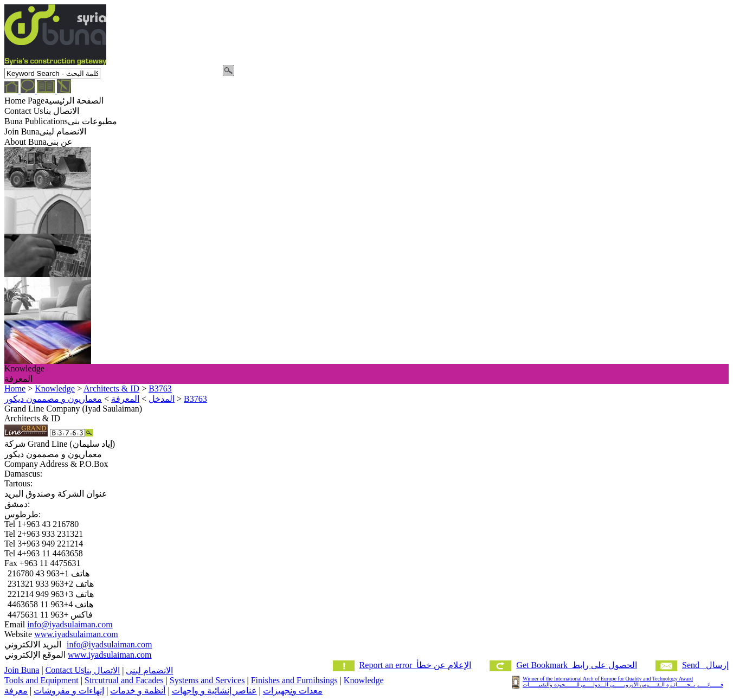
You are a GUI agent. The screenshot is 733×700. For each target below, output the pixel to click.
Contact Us (65, 670)
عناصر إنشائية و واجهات (214, 691)
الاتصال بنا (102, 670)
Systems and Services (207, 680)
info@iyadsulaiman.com (70, 624)
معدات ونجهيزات (293, 691)
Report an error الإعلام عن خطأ (416, 665)
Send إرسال (705, 665)
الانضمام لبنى (149, 670)
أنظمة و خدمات (138, 691)
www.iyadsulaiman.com (76, 634)
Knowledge (364, 680)
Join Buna (22, 670)
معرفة (16, 691)
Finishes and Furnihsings (294, 680)
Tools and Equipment (41, 680)
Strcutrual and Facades (124, 680)
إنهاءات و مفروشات (69, 691)
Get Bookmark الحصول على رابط (577, 665)
